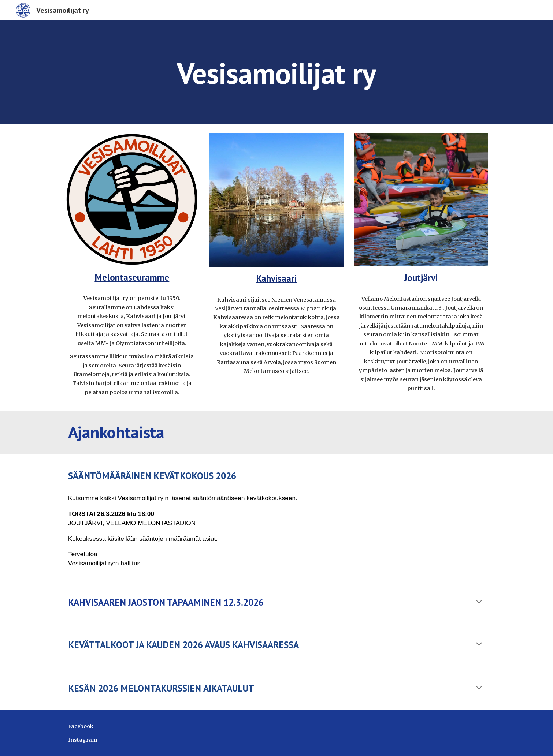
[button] (479, 602)
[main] (276, 72)
